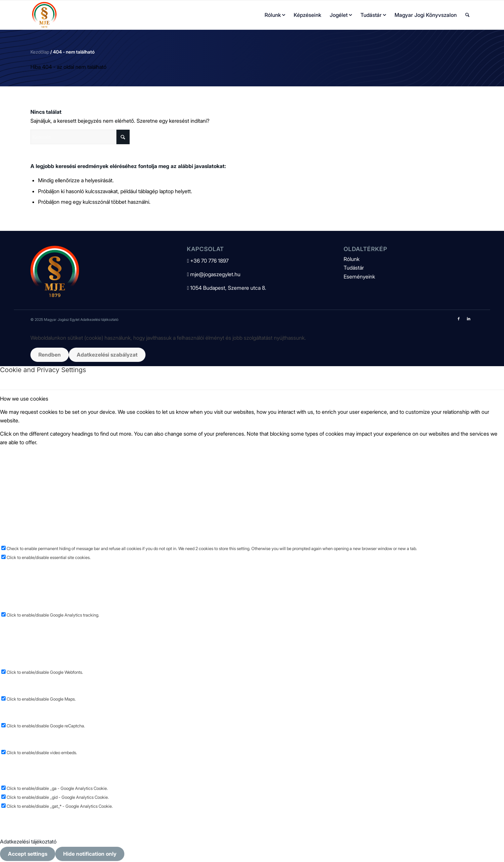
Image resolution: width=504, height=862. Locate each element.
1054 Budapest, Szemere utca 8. (227, 288)
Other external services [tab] (27, 624)
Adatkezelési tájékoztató (99, 320)
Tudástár (354, 268)
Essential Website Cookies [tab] (31, 455)
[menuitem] (275, 15)
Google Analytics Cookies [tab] (30, 566)
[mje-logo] (44, 15)
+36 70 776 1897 (208, 261)
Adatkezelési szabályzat (107, 355)
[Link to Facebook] (459, 319)
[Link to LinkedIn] (469, 319)
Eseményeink (359, 277)
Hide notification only (90, 854)
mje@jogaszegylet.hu (214, 274)
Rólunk (352, 259)
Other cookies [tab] (16, 761)
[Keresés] (467, 15)
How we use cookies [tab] (24, 399)
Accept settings (28, 854)
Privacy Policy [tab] (16, 815)
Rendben (50, 355)
